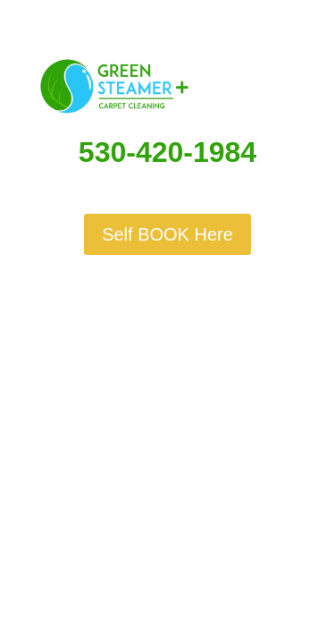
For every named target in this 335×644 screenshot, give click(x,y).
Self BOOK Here (167, 234)
